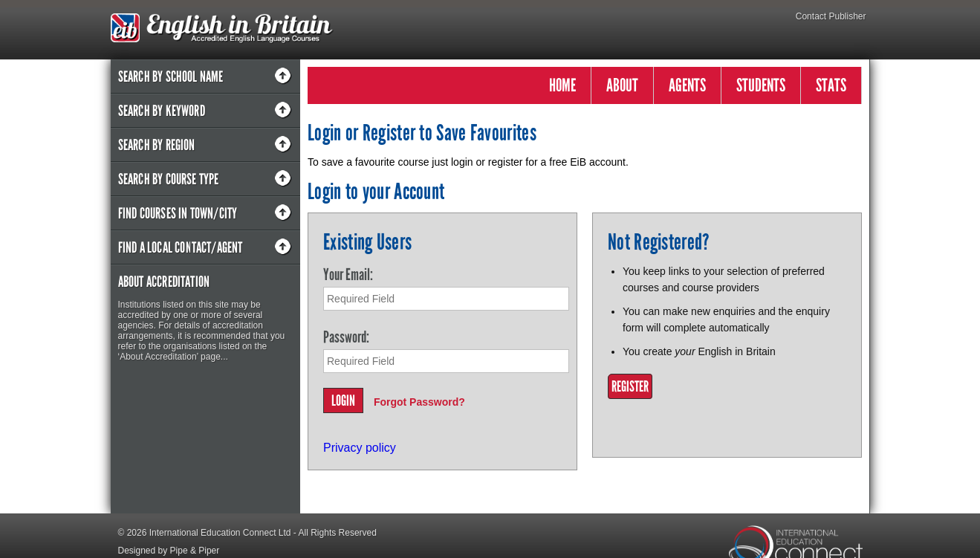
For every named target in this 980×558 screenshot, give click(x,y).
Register (630, 386)
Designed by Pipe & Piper (169, 551)
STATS (831, 85)
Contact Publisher (831, 16)
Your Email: (348, 275)
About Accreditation (164, 282)
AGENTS (687, 85)
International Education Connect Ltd (220, 533)
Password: (346, 337)
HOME (562, 85)
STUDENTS (761, 85)
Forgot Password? (419, 402)
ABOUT (622, 85)
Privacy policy (360, 448)
